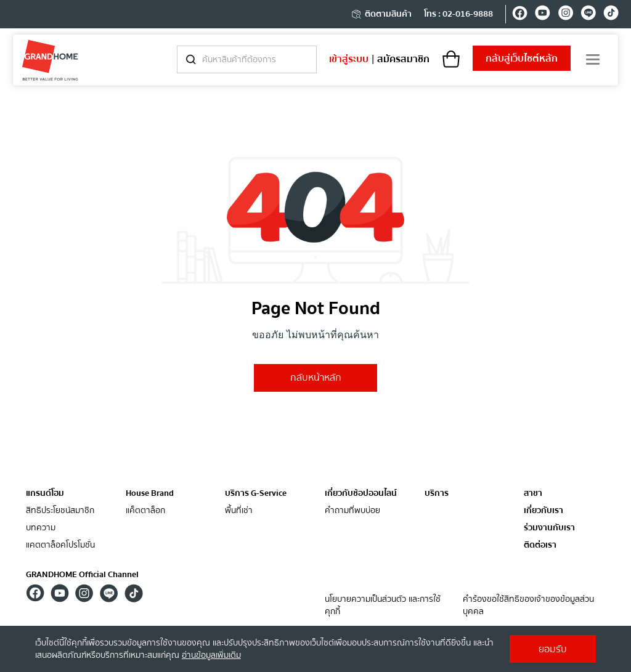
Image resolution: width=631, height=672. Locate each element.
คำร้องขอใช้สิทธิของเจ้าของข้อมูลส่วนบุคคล (528, 606)
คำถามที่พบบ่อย (352, 511)
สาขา (533, 494)
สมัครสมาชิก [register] (403, 59)
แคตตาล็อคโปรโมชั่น (60, 545)
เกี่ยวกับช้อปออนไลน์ (361, 493)
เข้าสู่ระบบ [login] (349, 59)
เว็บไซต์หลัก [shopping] (522, 59)
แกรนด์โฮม (45, 493)
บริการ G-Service (256, 493)
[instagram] (565, 15)
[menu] (593, 59)
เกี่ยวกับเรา (543, 511)
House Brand (150, 493)
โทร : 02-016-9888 (458, 14)
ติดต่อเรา (540, 545)
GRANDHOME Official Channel (82, 575)
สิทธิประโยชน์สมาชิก (60, 511)
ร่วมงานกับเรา (549, 528)
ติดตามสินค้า (381, 14)
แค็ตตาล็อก (145, 511)
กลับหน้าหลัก (316, 378)
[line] (588, 15)
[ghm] (50, 60)
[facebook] (520, 15)
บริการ (437, 493)
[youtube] (543, 15)
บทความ (41, 528)
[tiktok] (611, 15)
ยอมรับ (553, 649)
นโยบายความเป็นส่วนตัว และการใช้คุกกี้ (383, 606)
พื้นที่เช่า (239, 511)
